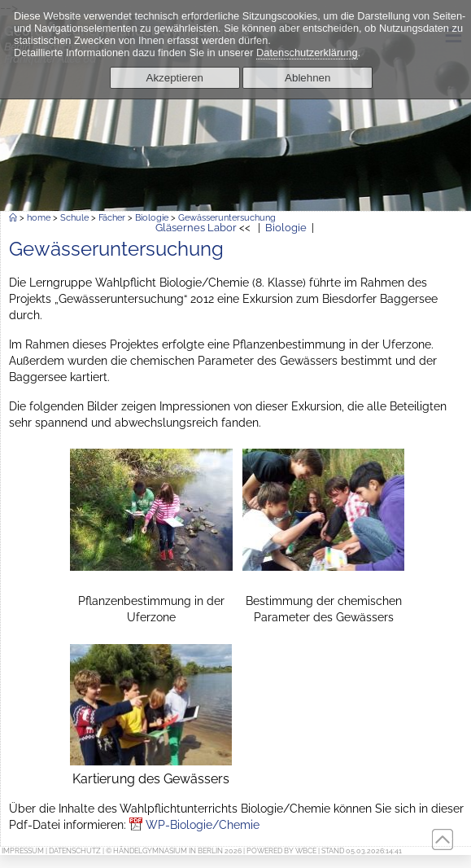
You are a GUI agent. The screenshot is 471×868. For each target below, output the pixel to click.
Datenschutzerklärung (307, 53)
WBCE (306, 851)
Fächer (112, 217)
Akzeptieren (175, 78)
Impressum (23, 851)
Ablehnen (307, 78)
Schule (74, 217)
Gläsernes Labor (196, 228)
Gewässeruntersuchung (227, 217)
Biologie (152, 217)
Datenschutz (75, 851)
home (39, 217)
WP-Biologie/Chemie (203, 824)
